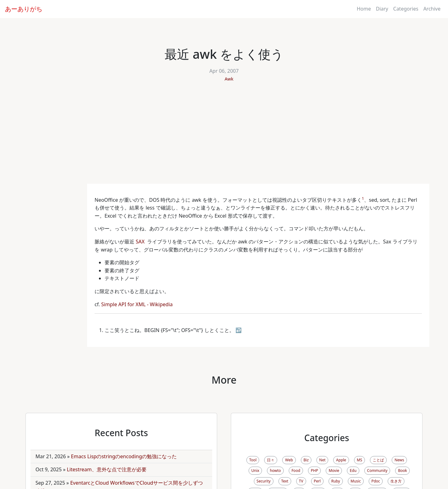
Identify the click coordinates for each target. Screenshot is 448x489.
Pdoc (376, 481)
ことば (378, 460)
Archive (432, 9)
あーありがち (24, 9)
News (399, 460)
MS (359, 460)
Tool (253, 460)
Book (402, 471)
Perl (317, 481)
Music (356, 481)
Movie (334, 471)
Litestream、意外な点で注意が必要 (107, 469)
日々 (271, 460)
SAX (141, 242)
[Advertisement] (224, 137)
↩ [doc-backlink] (239, 330)
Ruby (336, 481)
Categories (406, 9)
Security (264, 481)
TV (301, 481)
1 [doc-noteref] (363, 198)
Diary (382, 9)
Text (285, 481)
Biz (306, 460)
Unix (255, 471)
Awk (229, 79)
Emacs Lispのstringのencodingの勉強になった (124, 456)
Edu (353, 471)
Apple (341, 460)
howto (275, 471)
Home (364, 9)
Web (289, 460)
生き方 (396, 481)
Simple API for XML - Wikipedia (138, 304)
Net (322, 460)
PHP (314, 471)
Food (296, 471)
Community (377, 471)
